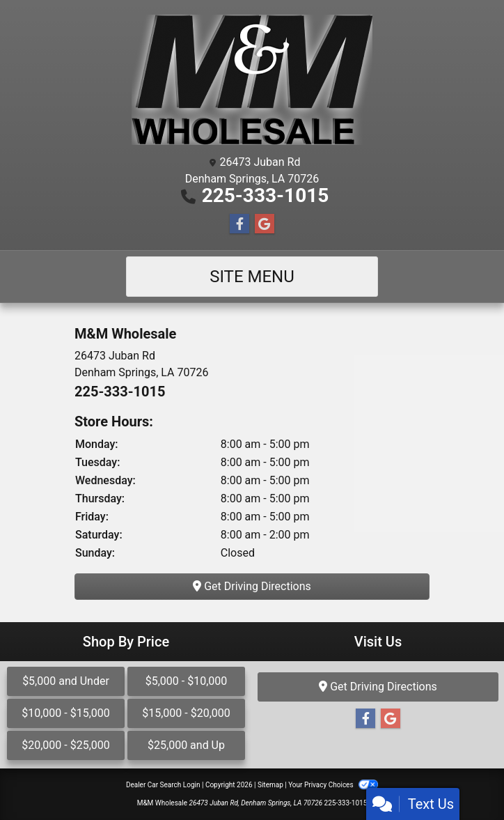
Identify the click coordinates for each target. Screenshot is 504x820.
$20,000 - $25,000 (66, 745)
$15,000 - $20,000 (186, 713)
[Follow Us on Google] (265, 224)
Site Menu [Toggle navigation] (252, 277)
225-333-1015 (266, 195)
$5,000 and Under (66, 681)
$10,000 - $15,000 (66, 713)
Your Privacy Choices (333, 785)
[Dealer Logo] (252, 80)
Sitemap (270, 785)
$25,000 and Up (186, 745)
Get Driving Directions (252, 586)
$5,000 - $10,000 (187, 681)
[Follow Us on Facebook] (239, 224)
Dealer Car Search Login (163, 785)
